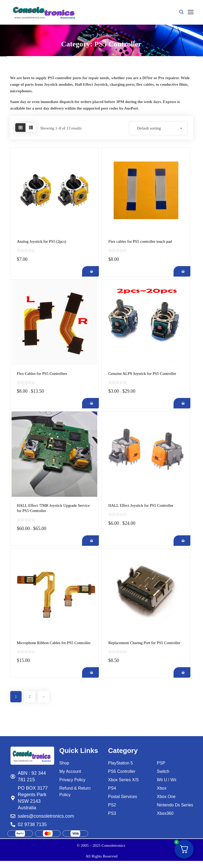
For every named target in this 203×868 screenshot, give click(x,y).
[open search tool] (181, 12)
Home (87, 35)
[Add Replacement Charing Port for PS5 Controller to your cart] (181, 672)
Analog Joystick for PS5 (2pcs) (42, 241)
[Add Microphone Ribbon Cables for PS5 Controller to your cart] (89, 672)
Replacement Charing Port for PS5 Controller (144, 643)
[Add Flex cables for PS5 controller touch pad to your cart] (181, 271)
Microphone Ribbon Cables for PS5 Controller (54, 643)
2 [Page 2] (33, 697)
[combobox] (158, 128)
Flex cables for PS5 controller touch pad (140, 241)
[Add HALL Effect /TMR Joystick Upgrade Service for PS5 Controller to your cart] (89, 541)
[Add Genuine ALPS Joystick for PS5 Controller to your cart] (181, 403)
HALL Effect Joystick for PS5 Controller (141, 505)
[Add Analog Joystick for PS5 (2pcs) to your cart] (89, 271)
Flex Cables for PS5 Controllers (42, 374)
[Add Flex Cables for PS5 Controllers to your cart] (89, 403)
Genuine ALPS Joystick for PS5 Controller (142, 374)
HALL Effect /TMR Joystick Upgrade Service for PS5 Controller (53, 508)
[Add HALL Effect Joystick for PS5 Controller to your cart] (181, 541)
